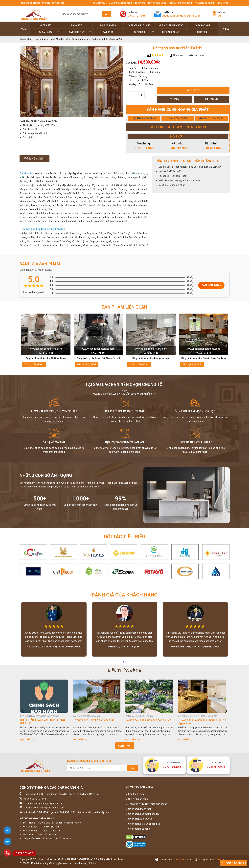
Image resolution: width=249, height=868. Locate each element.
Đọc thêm (28, 740)
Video (226, 29)
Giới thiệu (99, 3)
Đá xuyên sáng (111, 25)
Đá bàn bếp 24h (80, 39)
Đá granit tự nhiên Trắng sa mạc (204, 358)
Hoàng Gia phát (177, 185)
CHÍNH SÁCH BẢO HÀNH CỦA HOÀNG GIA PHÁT (44, 722)
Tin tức (140, 3)
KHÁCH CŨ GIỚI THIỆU (211, 118)
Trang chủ (25, 39)
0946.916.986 (178, 148)
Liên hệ (223, 3)
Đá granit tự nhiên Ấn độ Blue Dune (98, 358)
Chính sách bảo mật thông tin (142, 814)
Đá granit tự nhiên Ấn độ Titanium (46, 358)
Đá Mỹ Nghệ (144, 32)
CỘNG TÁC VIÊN (178, 118)
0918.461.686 (212, 148)
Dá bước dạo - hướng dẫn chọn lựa (95, 720)
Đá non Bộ (113, 32)
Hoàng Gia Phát (178, 176)
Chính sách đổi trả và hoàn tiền (143, 824)
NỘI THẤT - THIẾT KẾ (144, 118)
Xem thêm (125, 746)
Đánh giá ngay (211, 285)
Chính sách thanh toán (139, 809)
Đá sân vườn (49, 32)
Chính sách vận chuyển (139, 819)
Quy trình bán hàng (181, 3)
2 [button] (126, 663)
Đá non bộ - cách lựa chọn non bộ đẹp (149, 720)
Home (23, 29)
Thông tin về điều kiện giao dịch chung (146, 804)
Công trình (207, 32)
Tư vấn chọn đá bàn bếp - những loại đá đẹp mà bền (203, 722)
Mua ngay (193, 91)
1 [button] (123, 663)
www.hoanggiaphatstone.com (184, 180)
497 (191, 55)
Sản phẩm (40, 39)
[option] (71, 81)
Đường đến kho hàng (120, 3)
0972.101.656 (144, 148)
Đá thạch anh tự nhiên (141, 25)
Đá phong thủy (80, 32)
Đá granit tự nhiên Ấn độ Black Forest (151, 358)
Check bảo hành (205, 3)
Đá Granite (50, 25)
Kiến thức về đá (157, 3)
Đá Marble (81, 25)
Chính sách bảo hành (138, 829)
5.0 (149, 55)
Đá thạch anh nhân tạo (172, 25)
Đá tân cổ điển (206, 25)
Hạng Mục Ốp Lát (174, 32)
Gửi (133, 768)
